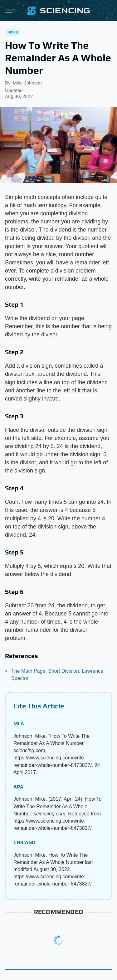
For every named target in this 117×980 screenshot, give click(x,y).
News (13, 32)
